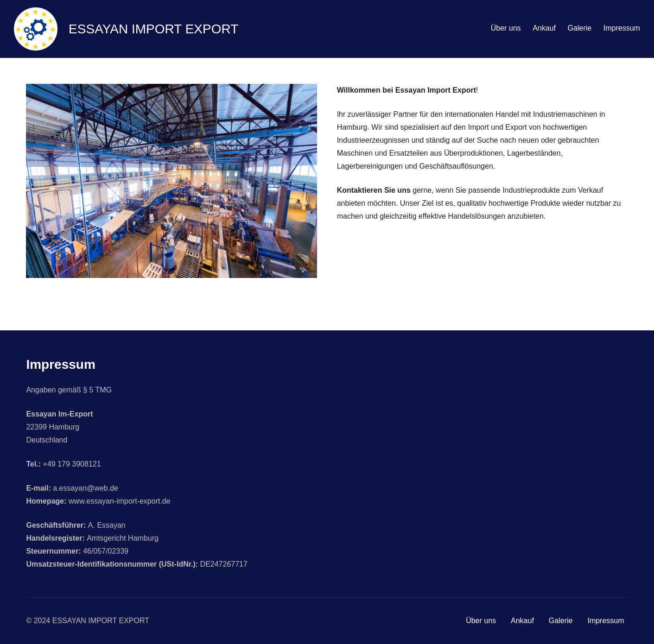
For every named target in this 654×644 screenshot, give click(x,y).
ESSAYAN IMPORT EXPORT (153, 29)
